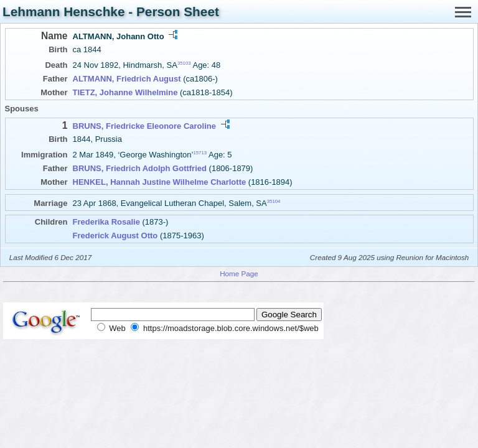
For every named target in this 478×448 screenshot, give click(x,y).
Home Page (239, 273)
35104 (274, 201)
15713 (200, 153)
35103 (184, 63)
